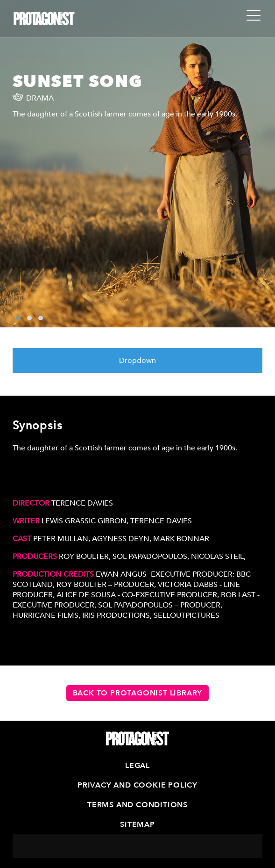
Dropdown (137, 361)
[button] (18, 318)
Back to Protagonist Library (138, 693)
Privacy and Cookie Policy (137, 785)
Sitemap (137, 825)
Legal (137, 766)
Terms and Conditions (137, 805)
